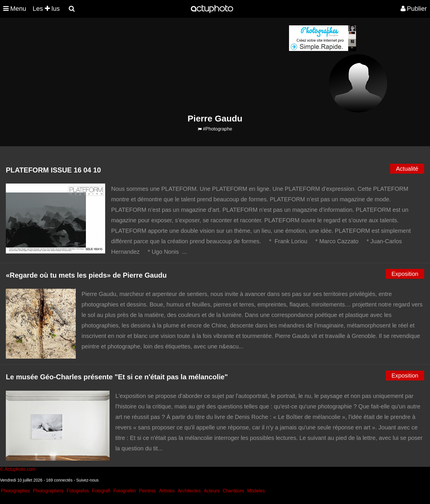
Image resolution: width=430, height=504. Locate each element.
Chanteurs (233, 491)
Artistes (167, 491)
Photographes (15, 491)
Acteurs (212, 491)
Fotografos (78, 491)
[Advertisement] (180, 66)
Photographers (48, 491)
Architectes (189, 491)
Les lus (46, 9)
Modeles (256, 491)
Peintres (148, 491)
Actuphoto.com (20, 469)
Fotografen (125, 491)
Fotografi (101, 491)
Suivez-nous (88, 480)
